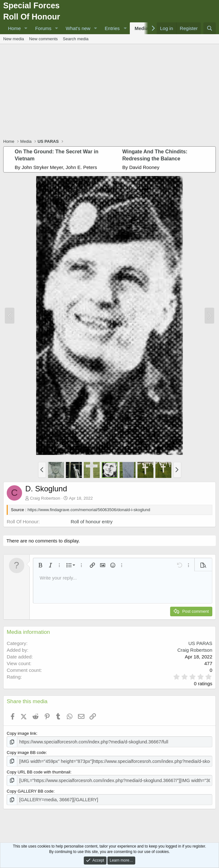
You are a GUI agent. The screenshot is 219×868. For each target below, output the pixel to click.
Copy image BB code (26, 752)
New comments (43, 39)
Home (14, 28)
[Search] (210, 28)
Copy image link (22, 733)
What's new (78, 28)
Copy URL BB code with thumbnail (39, 771)
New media (14, 39)
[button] (26, 28)
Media (141, 28)
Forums (43, 28)
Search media (76, 39)
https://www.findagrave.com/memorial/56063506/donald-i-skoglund (89, 510)
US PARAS (200, 643)
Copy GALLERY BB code (30, 789)
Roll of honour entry (92, 522)
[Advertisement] (111, 92)
